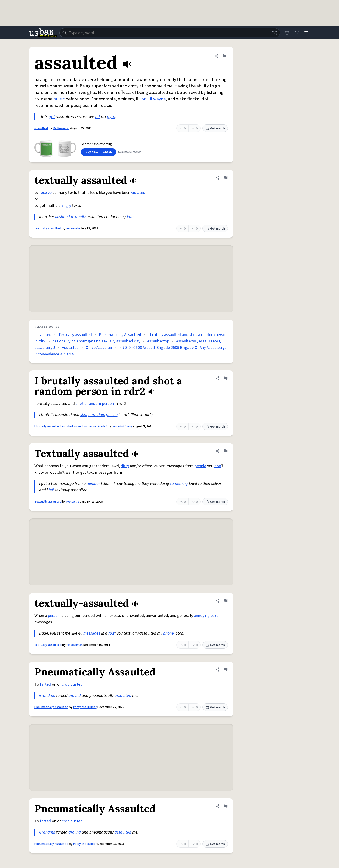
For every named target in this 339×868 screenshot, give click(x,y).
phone (168, 633)
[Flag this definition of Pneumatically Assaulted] (226, 669)
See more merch (130, 152)
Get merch (215, 128)
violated (138, 193)
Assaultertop (158, 341)
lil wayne (157, 99)
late (130, 217)
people (200, 466)
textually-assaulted (48, 645)
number (93, 484)
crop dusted (72, 684)
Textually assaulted (75, 335)
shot (80, 404)
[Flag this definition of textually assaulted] (226, 178)
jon (143, 99)
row (112, 633)
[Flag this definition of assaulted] (224, 56)
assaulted (41, 128)
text (214, 616)
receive (45, 193)
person (108, 404)
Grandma (47, 695)
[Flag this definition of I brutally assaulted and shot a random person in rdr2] (226, 378)
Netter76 (73, 502)
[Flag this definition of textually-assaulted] (226, 601)
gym (111, 117)
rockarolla (73, 228)
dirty (125, 466)
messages (92, 633)
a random (93, 404)
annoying (202, 616)
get (52, 117)
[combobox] (169, 33)
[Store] (286, 33)
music (59, 99)
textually (78, 217)
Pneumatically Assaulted (120, 335)
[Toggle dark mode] (296, 33)
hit (98, 117)
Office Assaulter (99, 348)
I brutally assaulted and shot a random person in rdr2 (71, 426)
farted (45, 684)
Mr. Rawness (61, 128)
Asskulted (70, 348)
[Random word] (273, 33)
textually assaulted (48, 228)
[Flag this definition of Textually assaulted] (226, 451)
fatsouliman (75, 645)
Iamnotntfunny (122, 426)
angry (66, 206)
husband (62, 217)
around (75, 695)
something (179, 484)
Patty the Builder (85, 707)
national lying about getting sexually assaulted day (96, 341)
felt (51, 490)
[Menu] (306, 33)
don (218, 466)
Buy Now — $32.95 (99, 152)
